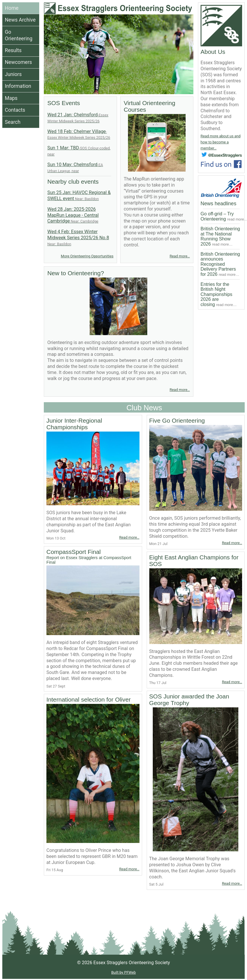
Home (12, 8)
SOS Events (64, 103)
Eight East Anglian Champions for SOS (194, 561)
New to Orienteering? (76, 273)
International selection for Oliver (88, 699)
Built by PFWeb (124, 972)
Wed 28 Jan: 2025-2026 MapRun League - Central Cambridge (73, 215)
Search (13, 122)
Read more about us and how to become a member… (221, 142)
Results (13, 50)
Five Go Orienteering (177, 420)
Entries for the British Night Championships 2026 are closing (219, 294)
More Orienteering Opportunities (87, 256)
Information (18, 86)
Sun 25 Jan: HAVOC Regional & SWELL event (79, 195)
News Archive (20, 20)
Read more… (180, 256)
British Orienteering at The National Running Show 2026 (220, 236)
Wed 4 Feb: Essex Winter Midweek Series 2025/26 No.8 (78, 238)
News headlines (218, 204)
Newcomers (18, 62)
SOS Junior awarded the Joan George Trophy (189, 700)
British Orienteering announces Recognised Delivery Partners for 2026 (220, 264)
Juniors (13, 74)
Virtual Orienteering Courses (149, 106)
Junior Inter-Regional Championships (74, 424)
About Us (213, 52)
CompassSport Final (93, 557)
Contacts (15, 110)
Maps (11, 98)
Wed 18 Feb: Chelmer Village (79, 134)
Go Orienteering (19, 35)
